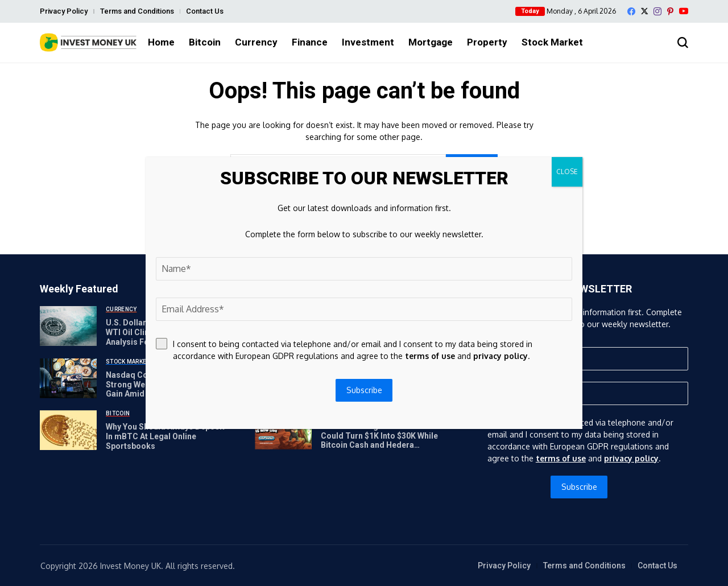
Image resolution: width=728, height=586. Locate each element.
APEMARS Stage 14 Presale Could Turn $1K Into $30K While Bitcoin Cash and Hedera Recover (379, 440)
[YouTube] (684, 11)
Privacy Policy (64, 11)
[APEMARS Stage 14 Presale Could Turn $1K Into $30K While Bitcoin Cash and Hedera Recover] (283, 430)
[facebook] (631, 11)
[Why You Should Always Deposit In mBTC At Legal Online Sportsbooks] (68, 430)
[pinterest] (670, 11)
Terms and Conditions (137, 11)
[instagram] (657, 11)
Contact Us (205, 11)
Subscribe (579, 487)
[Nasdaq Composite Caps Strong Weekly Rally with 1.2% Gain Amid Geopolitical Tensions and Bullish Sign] (68, 378)
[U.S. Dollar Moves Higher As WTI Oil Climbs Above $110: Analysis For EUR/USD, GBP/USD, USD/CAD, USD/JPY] (68, 326)
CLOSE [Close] (567, 172)
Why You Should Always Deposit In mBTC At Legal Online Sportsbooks (165, 436)
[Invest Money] (88, 42)
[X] (644, 11)
